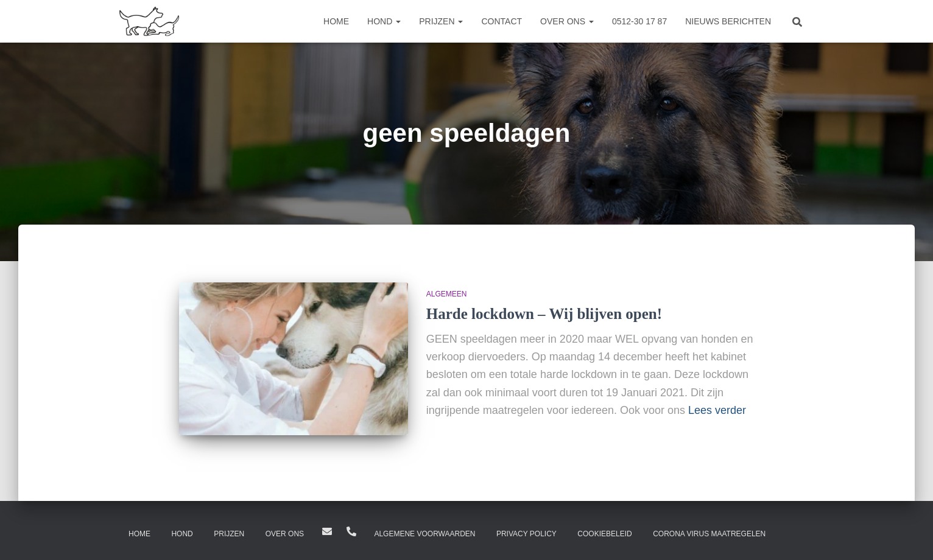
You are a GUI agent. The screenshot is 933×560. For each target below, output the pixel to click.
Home (336, 21)
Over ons (567, 21)
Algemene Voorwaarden (424, 534)
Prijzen (441, 21)
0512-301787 (351, 531)
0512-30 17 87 (639, 21)
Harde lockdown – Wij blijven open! (544, 314)
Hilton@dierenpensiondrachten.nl (327, 531)
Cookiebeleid (604, 534)
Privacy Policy (526, 534)
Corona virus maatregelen (709, 534)
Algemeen (447, 294)
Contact (502, 21)
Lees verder (717, 410)
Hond (384, 21)
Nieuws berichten (728, 21)
